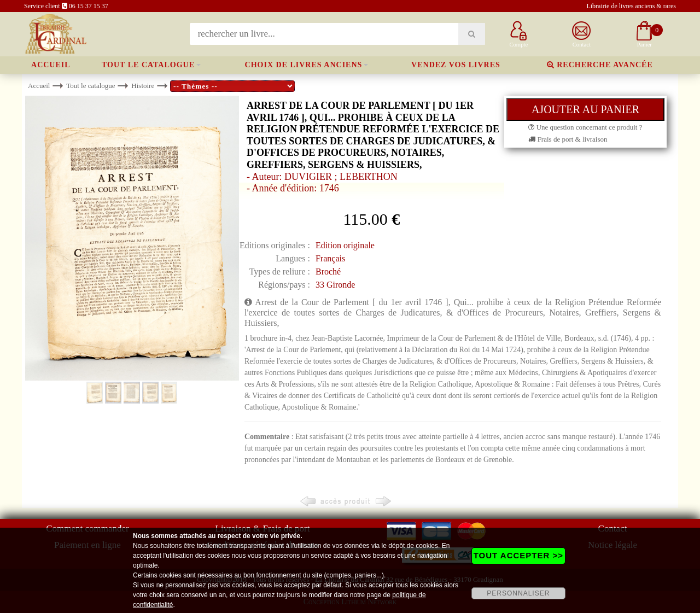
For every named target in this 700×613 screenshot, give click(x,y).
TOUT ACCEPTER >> (518, 555)
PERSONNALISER (518, 593)
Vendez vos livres (456, 65)
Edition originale (345, 245)
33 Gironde (335, 285)
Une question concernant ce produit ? (585, 127)
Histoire (143, 86)
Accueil (51, 65)
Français (330, 258)
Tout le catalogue (148, 65)
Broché (328, 272)
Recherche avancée (600, 65)
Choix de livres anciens (304, 65)
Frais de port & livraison (568, 139)
